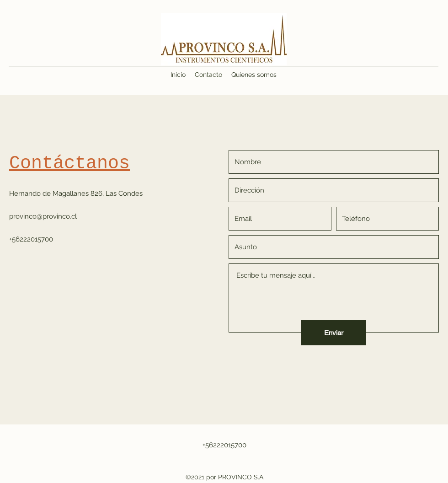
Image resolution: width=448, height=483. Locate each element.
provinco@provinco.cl (43, 216)
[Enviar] (334, 333)
